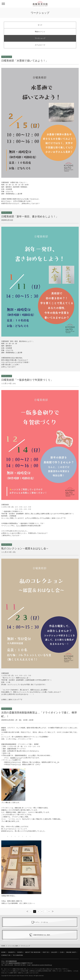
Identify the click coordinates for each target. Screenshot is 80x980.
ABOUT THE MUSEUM (33, 952)
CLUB (62, 952)
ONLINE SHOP (71, 952)
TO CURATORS (18, 955)
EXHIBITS (11, 952)
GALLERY (54, 952)
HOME (3, 946)
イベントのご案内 (13, 946)
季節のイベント (40, 32)
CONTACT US (6, 955)
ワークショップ (40, 38)
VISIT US (46, 952)
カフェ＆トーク (40, 45)
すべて (40, 25)
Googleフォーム (16, 758)
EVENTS (20, 952)
